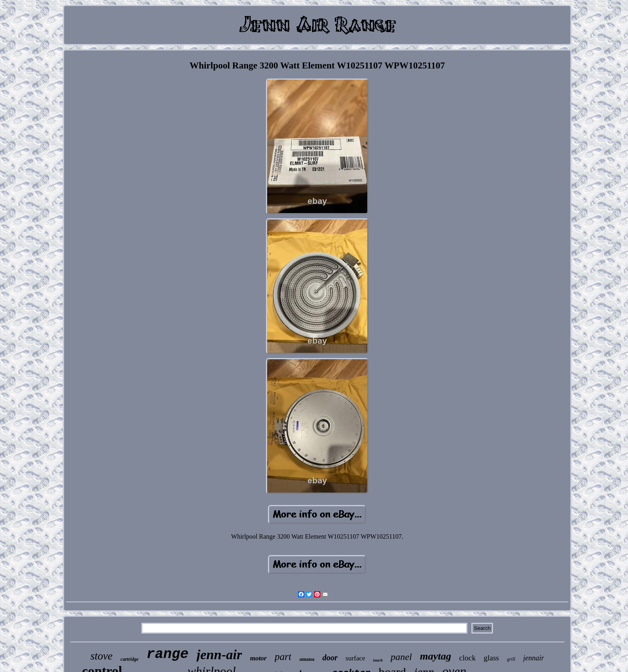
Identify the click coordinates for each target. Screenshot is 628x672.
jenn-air (219, 655)
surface (355, 658)
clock (468, 658)
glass (491, 658)
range (168, 654)
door (330, 658)
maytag (436, 656)
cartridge (130, 659)
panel (401, 657)
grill (511, 659)
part (283, 657)
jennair (533, 658)
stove (102, 656)
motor (258, 658)
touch (378, 660)
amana (307, 659)
